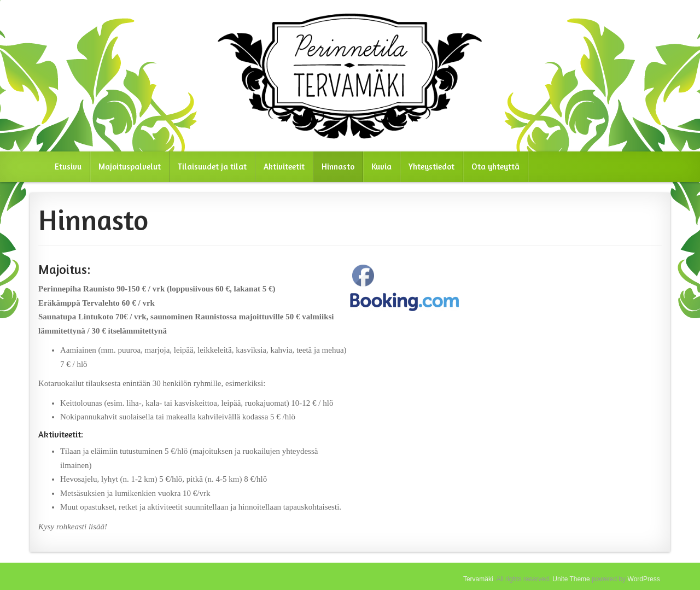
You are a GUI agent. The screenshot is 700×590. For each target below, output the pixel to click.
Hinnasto (338, 167)
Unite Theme (571, 579)
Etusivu (68, 167)
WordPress (644, 579)
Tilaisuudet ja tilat (212, 167)
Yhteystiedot (431, 167)
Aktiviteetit (284, 167)
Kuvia (381, 167)
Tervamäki (478, 579)
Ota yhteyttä (495, 167)
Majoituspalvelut (130, 167)
